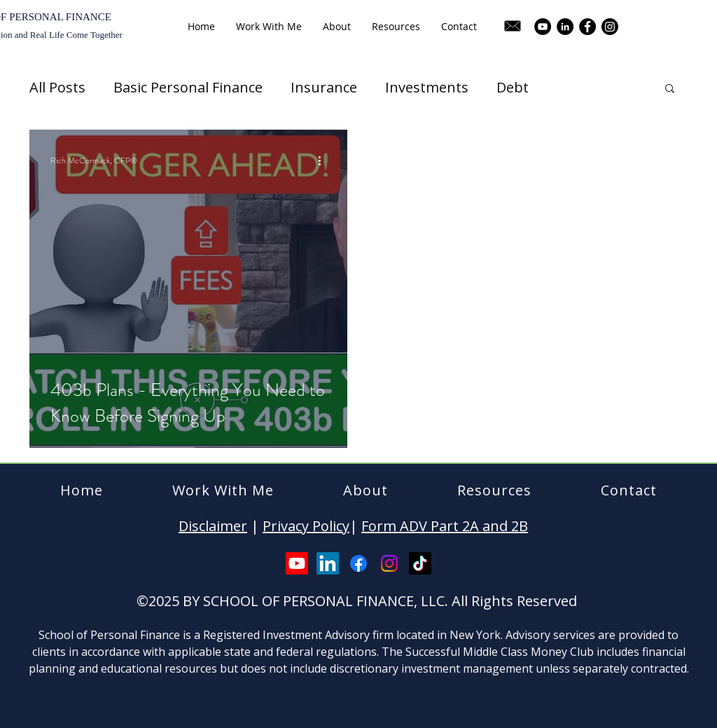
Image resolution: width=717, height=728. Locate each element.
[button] (670, 89)
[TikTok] (420, 563)
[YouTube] (543, 27)
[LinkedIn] (565, 27)
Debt (513, 87)
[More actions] (324, 160)
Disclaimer (213, 526)
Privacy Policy (306, 526)
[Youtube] (297, 563)
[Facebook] (587, 27)
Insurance (324, 87)
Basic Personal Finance (188, 87)
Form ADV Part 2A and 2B (445, 526)
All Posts (57, 87)
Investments (427, 87)
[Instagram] (610, 27)
